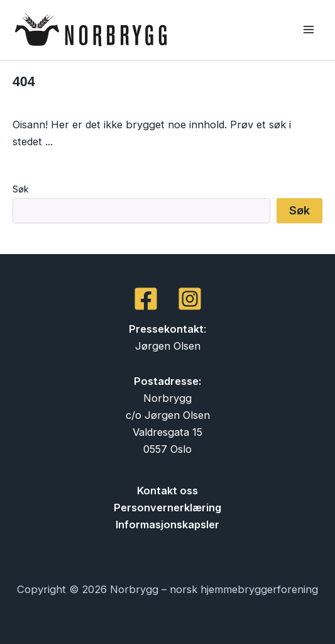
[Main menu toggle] (308, 30)
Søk (21, 189)
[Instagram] (190, 299)
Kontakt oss (167, 491)
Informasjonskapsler (167, 525)
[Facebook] (146, 299)
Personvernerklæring (167, 508)
